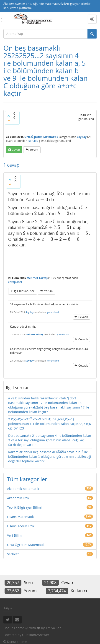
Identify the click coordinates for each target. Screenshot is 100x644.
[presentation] (59, 194)
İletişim (8, 608)
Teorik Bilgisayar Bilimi (24, 507)
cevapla (83, 317)
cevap (16, 150)
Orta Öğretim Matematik (41, 137)
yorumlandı (53, 312)
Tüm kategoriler (27, 479)
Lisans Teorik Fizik (21, 526)
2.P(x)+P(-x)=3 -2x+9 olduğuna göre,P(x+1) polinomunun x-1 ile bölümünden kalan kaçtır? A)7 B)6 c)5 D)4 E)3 (50, 424)
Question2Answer (36, 635)
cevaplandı (15, 282)
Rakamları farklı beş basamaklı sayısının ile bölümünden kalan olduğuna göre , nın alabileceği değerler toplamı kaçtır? (50, 456)
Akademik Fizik (18, 498)
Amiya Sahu (55, 628)
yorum (34, 150)
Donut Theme (14, 628)
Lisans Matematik (20, 517)
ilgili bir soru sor (24, 291)
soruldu (33, 141)
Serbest (13, 554)
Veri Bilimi (15, 535)
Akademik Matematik (23, 489)
